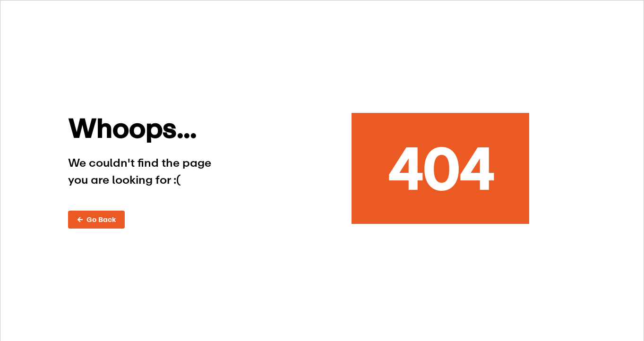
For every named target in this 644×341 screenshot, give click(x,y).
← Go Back (96, 219)
